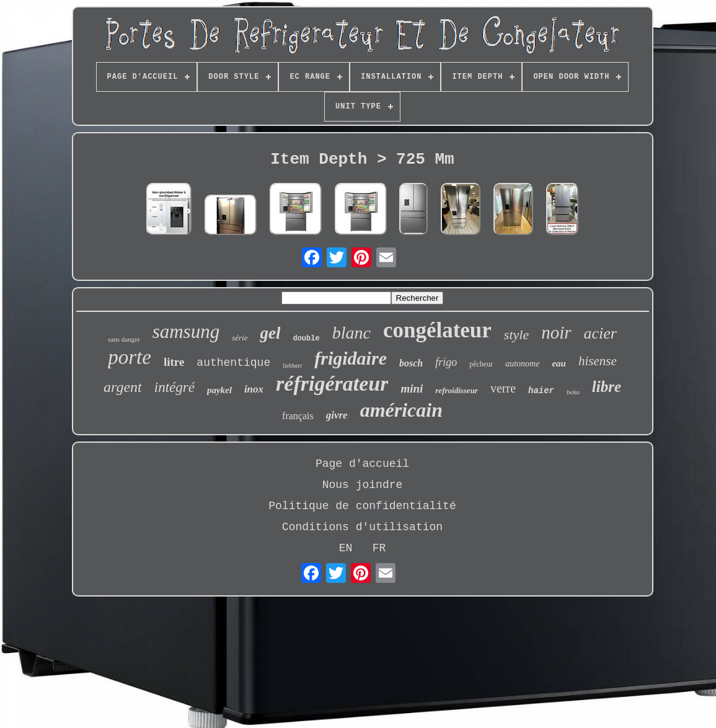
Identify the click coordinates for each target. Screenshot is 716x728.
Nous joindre (363, 485)
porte (130, 357)
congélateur (437, 330)
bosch (411, 363)
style (516, 335)
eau (559, 363)
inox (254, 389)
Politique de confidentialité (362, 506)
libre (607, 387)
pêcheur (481, 364)
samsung (186, 331)
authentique (233, 363)
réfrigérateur (332, 384)
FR (379, 548)
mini (412, 388)
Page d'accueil (362, 464)
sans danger (124, 339)
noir (556, 332)
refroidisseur (457, 390)
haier (541, 391)
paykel (219, 390)
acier (600, 333)
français (298, 416)
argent (123, 387)
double (306, 339)
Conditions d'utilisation (362, 527)
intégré (175, 387)
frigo (446, 362)
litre (174, 362)
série (240, 338)
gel (270, 333)
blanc (351, 333)
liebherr (292, 366)
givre (337, 415)
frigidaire (351, 358)
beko (573, 392)
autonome (522, 364)
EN (346, 548)
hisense (598, 361)
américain (401, 410)
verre (503, 388)
